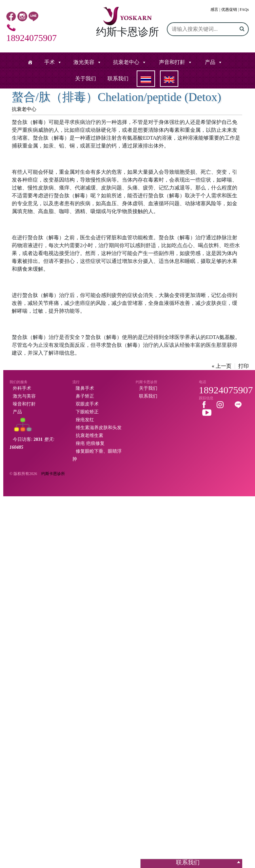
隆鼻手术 (85, 388)
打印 (244, 366)
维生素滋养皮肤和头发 (99, 428)
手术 (49, 62)
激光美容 (84, 62)
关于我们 (86, 79)
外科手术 (22, 388)
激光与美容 (24, 396)
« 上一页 (222, 366)
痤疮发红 (85, 420)
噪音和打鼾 (24, 404)
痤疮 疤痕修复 (90, 443)
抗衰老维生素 (89, 435)
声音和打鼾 (172, 62)
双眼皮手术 (87, 404)
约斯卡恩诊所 (53, 474)
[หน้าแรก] (30, 62)
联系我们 (118, 79)
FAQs (244, 10)
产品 (210, 62)
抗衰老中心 (126, 62)
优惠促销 (229, 10)
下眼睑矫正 (87, 412)
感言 (214, 10)
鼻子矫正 (85, 396)
